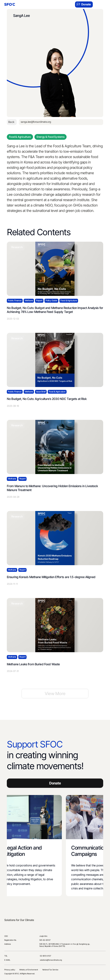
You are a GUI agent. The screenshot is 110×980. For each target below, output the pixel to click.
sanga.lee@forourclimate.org (36, 122)
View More (55, 694)
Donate (84, 4)
